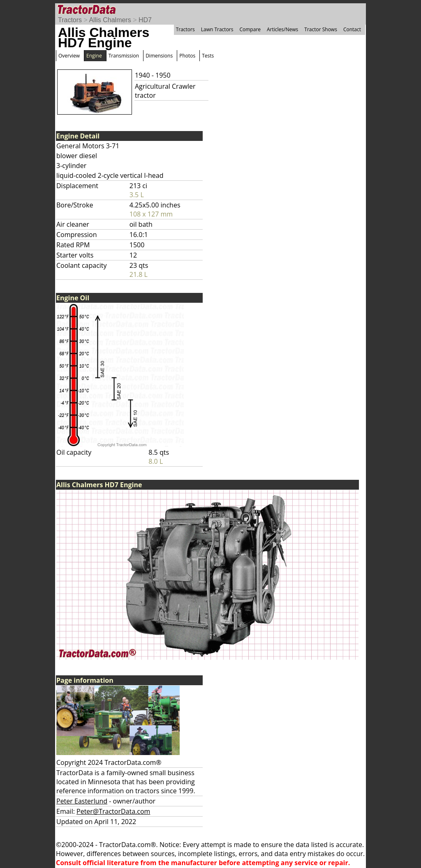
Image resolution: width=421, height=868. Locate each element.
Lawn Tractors (217, 29)
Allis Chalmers (110, 20)
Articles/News (282, 29)
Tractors (70, 20)
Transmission (124, 56)
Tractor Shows (321, 29)
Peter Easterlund (82, 801)
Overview (69, 56)
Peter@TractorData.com (113, 811)
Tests (208, 56)
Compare (250, 29)
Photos (187, 56)
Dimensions (159, 56)
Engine (94, 56)
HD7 (145, 20)
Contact (352, 29)
